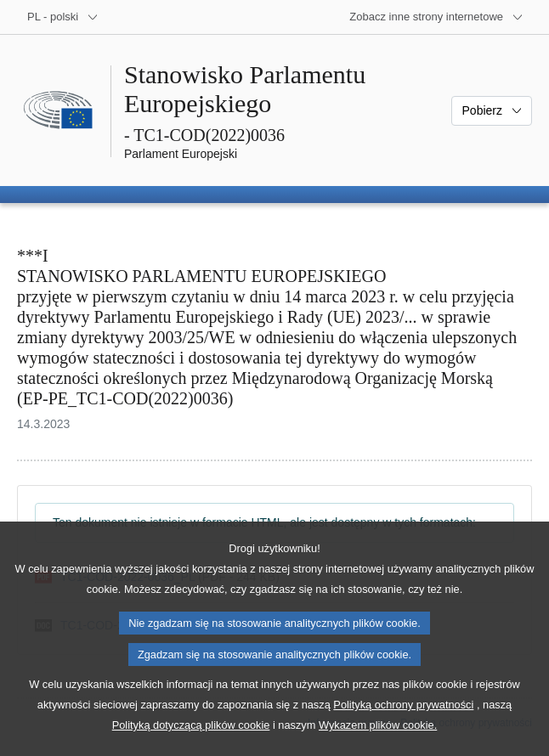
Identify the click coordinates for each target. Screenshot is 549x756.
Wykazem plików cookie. (378, 744)
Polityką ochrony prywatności (403, 723)
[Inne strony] (436, 17)
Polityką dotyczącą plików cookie (191, 744)
